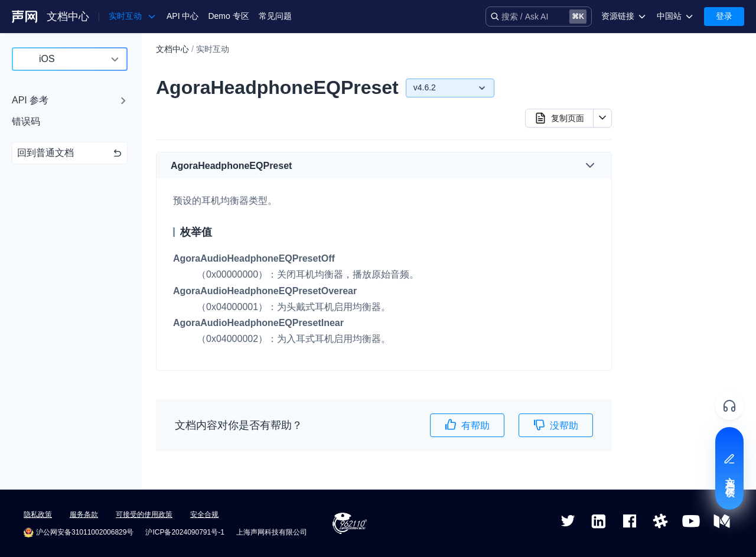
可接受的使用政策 (144, 514)
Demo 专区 (228, 16)
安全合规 (204, 514)
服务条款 (84, 514)
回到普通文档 (70, 153)
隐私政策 (38, 514)
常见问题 (275, 16)
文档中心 (68, 17)
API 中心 (183, 16)
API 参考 (30, 100)
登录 (724, 16)
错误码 (26, 121)
